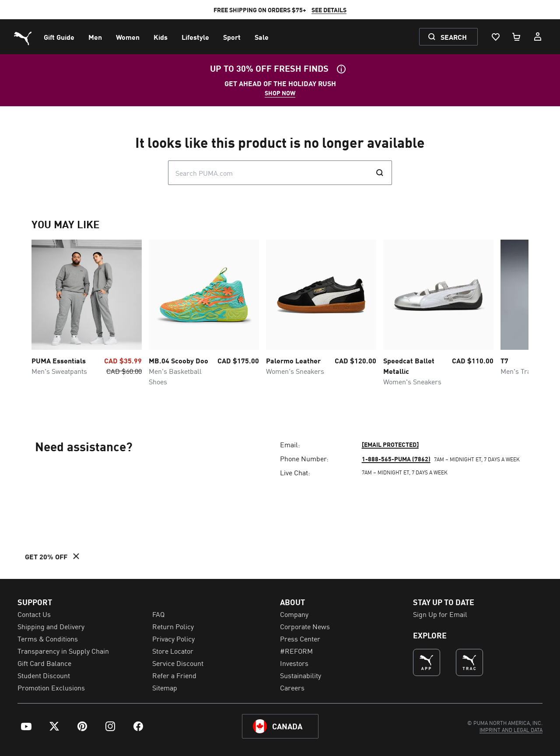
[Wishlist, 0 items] (495, 37)
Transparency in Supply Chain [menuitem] (63, 651)
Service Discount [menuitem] (178, 663)
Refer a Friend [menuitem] (174, 675)
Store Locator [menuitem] (173, 651)
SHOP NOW (280, 93)
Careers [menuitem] (292, 687)
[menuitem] (59, 37)
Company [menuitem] (294, 614)
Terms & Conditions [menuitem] (48, 638)
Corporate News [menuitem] (305, 626)
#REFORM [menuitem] (296, 651)
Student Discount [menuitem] (44, 675)
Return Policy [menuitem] (173, 626)
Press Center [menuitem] (300, 638)
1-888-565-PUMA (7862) (396, 459)
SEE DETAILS (329, 10)
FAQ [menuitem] (158, 614)
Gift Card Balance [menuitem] (44, 663)
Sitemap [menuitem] (165, 687)
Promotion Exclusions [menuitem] (51, 687)
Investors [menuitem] (294, 663)
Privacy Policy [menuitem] (173, 638)
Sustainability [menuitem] (301, 675)
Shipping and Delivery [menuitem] (51, 626)
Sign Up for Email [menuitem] (440, 614)
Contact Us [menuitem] (34, 614)
